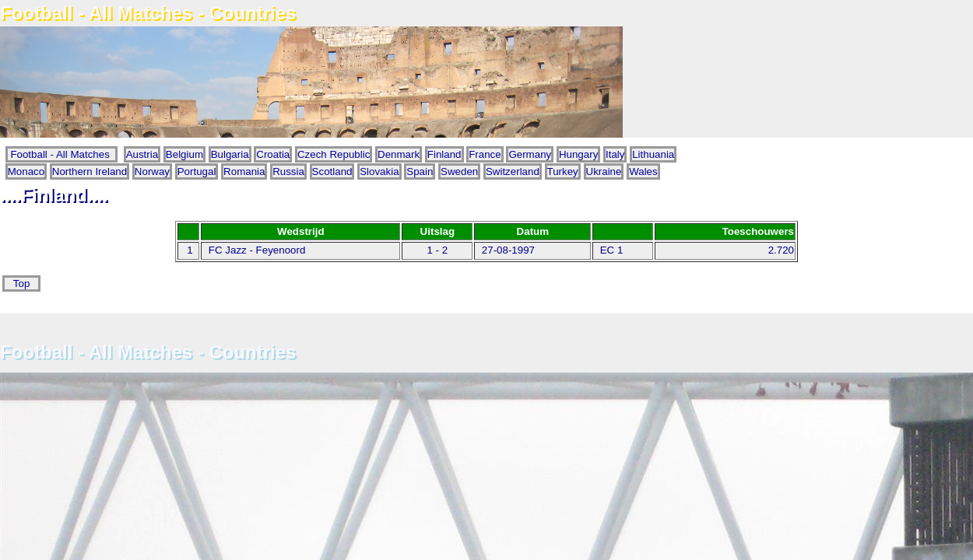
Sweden (459, 171)
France (485, 154)
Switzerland (513, 171)
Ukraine (604, 171)
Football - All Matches (62, 154)
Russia (288, 171)
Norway (152, 171)
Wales (643, 171)
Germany (530, 154)
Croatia (273, 154)
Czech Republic (334, 154)
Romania (244, 171)
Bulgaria (230, 154)
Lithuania (653, 154)
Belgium (184, 154)
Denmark (399, 154)
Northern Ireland (90, 171)
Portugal (197, 171)
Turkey (563, 171)
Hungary (578, 154)
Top (21, 283)
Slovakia (379, 171)
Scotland (332, 171)
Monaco (26, 171)
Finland (444, 154)
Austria (142, 154)
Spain (420, 171)
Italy (615, 154)
